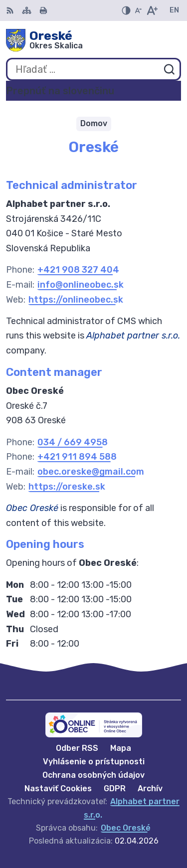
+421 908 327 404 (78, 270)
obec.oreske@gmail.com (91, 472)
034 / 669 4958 (73, 442)
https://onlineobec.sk (76, 300)
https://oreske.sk (67, 487)
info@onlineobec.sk (81, 285)
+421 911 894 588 (77, 457)
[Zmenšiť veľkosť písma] (138, 10)
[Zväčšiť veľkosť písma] (152, 10)
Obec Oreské (126, 828)
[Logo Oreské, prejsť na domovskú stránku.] (93, 40)
